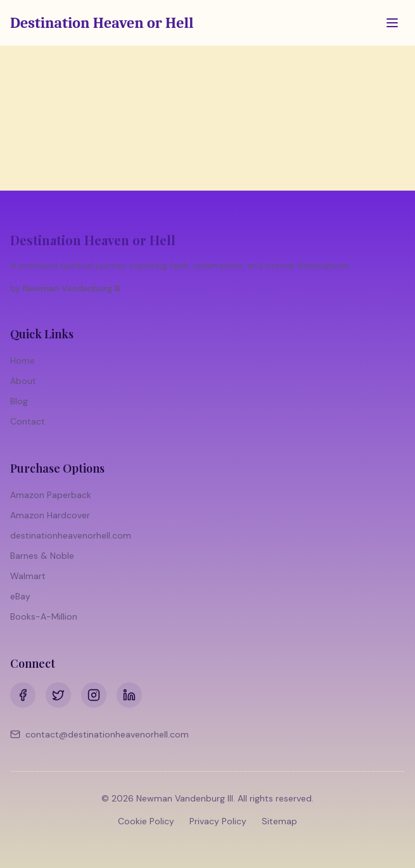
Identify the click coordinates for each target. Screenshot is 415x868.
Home (22, 361)
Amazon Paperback (51, 495)
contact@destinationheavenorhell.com (99, 734)
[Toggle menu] (392, 23)
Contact (28, 421)
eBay (20, 596)
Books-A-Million (44, 616)
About (23, 381)
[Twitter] (58, 695)
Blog (19, 401)
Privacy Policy (218, 821)
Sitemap (279, 821)
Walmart (28, 576)
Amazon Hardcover (50, 515)
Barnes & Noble (42, 556)
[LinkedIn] (129, 695)
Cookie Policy (146, 821)
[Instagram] (94, 695)
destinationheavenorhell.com (71, 535)
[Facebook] (23, 695)
